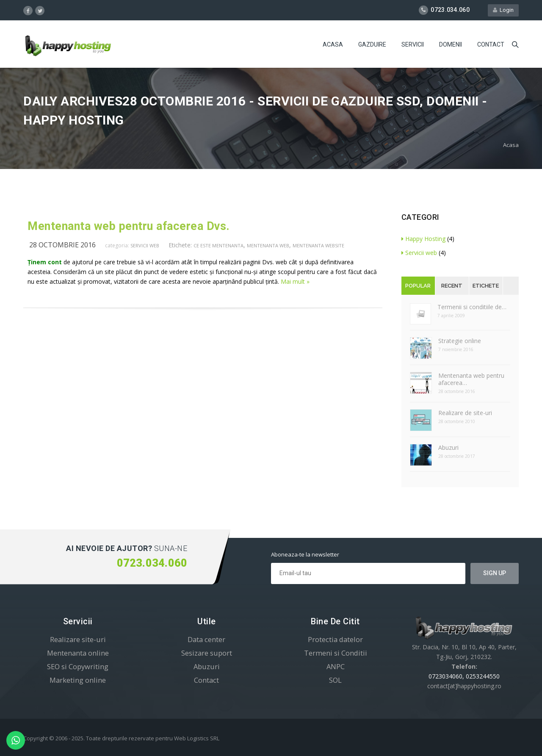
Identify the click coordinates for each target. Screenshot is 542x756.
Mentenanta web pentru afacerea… (471, 379)
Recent (452, 286)
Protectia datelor (335, 639)
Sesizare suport (207, 653)
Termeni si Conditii (336, 653)
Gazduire (372, 44)
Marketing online (78, 680)
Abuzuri (448, 447)
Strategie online (460, 341)
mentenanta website (318, 245)
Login (503, 10)
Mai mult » (295, 281)
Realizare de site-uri (465, 413)
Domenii (451, 44)
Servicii (413, 44)
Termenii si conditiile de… (472, 307)
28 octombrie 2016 (62, 245)
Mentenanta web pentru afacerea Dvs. (129, 226)
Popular (418, 286)
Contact (491, 44)
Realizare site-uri (78, 639)
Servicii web (145, 245)
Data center (206, 639)
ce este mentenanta (218, 245)
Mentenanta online (78, 653)
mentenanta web (268, 245)
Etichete (486, 286)
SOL (335, 680)
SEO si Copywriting (78, 666)
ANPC (336, 666)
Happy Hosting (423, 239)
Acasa (333, 44)
